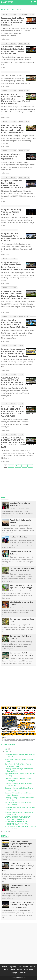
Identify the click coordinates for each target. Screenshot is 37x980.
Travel (6, 970)
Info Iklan (20, 970)
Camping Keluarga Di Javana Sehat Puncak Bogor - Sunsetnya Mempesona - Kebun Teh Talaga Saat (18, 266)
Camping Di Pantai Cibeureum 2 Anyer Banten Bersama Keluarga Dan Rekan (13, 237)
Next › (25, 466)
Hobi (19, 967)
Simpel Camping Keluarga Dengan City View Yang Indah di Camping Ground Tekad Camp (15, 324)
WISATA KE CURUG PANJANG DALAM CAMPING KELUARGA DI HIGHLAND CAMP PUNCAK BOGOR (17, 381)
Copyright (14, 973)
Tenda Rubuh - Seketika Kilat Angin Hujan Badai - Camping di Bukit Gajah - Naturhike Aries (13, 50)
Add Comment (5, 39)
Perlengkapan (23, 14)
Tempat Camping (24, 43)
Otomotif (25, 967)
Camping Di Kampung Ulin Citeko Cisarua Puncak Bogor (11, 212)
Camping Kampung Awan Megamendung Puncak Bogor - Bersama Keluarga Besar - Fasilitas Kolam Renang (15, 352)
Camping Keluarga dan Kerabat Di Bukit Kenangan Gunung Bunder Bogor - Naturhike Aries (15, 184)
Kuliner (32, 967)
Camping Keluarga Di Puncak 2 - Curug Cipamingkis (11, 157)
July (7, 752)
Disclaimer (23, 973)
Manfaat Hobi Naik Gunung (20, 537)
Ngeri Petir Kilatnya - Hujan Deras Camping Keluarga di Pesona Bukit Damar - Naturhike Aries (13, 129)
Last (30, 466)
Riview (32, 14)
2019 (6, 831)
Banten (5, 967)
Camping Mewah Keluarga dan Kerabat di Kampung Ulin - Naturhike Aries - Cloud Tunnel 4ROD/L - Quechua (15, 99)
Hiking (21, 345)
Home (3, 10)
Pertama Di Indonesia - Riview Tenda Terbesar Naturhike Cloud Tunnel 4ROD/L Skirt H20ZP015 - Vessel (15, 295)
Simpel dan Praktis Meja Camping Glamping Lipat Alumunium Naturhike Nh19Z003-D (13, 21)
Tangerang (12, 967)
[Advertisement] (18, 686)
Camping (5, 14)
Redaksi (12, 970)
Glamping (13, 14)
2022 (6, 749)
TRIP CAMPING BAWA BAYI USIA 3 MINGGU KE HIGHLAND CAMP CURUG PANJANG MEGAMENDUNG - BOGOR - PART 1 (18, 442)
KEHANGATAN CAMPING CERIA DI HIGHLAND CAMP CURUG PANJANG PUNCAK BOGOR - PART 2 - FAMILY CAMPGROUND (17, 411)
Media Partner (29, 970)
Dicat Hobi (7, 2)
